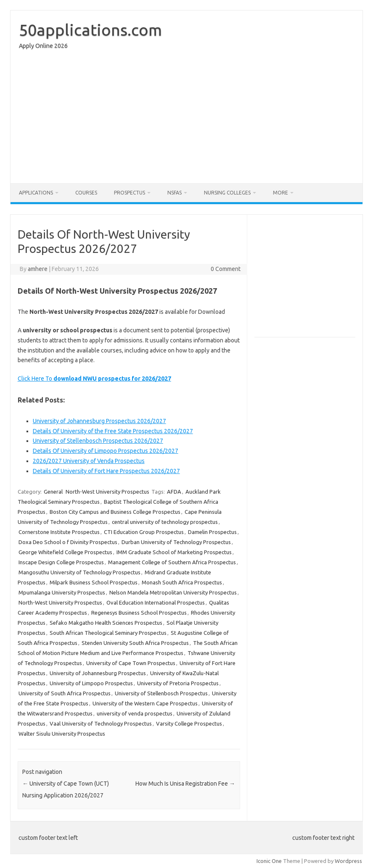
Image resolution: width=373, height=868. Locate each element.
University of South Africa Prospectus (65, 693)
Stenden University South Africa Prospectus (135, 643)
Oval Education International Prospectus (156, 602)
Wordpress (348, 861)
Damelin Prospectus (212, 532)
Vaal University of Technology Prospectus (101, 723)
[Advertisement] (186, 118)
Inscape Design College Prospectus (61, 562)
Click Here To (94, 379)
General (53, 492)
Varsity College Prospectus (189, 723)
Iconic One (269, 861)
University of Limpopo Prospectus (91, 683)
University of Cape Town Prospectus (131, 663)
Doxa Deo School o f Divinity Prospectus (68, 542)
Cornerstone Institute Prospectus (59, 532)
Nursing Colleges (227, 193)
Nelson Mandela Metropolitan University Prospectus (173, 592)
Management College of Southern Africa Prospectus (172, 562)
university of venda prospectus (135, 713)
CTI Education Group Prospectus (144, 532)
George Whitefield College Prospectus (65, 552)
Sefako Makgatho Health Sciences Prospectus (106, 623)
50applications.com (90, 30)
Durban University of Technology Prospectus (176, 542)
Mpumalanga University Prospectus (62, 592)
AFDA (174, 492)
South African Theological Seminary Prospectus (108, 633)
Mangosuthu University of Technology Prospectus (79, 572)
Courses (86, 193)
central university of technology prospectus (165, 522)
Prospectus (130, 193)
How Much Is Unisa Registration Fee (185, 784)
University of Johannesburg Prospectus (98, 673)
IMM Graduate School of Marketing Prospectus (174, 552)
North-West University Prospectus (107, 492)
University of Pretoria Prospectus (178, 683)
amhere (38, 269)
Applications (36, 193)
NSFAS (175, 193)
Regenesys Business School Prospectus (139, 613)
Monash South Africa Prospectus (182, 582)
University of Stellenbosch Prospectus (161, 693)
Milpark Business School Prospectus (94, 582)
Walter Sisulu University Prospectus (62, 734)
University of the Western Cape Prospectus (145, 703)
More (280, 193)
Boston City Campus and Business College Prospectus (115, 512)
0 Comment (226, 269)
